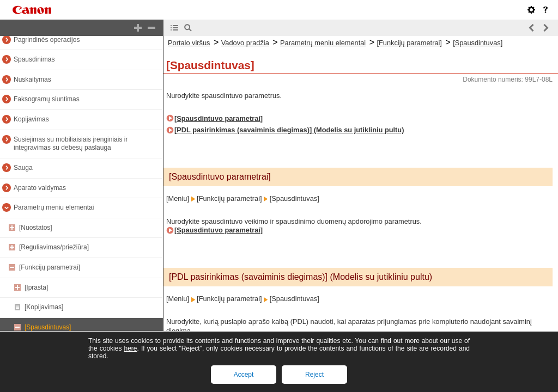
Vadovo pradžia (245, 43)
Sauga (23, 168)
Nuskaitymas (32, 79)
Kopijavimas (31, 119)
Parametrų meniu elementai (54, 207)
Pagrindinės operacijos (47, 40)
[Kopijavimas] (44, 307)
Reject (314, 375)
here (130, 348)
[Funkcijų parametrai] (50, 267)
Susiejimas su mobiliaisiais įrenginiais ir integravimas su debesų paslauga (71, 144)
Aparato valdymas (40, 188)
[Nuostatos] (36, 228)
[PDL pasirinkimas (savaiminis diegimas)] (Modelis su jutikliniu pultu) (289, 130)
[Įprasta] (36, 287)
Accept (244, 375)
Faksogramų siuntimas (47, 99)
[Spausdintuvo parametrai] (219, 118)
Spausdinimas (34, 59)
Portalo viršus (189, 43)
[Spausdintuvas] (48, 327)
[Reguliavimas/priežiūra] (54, 247)
